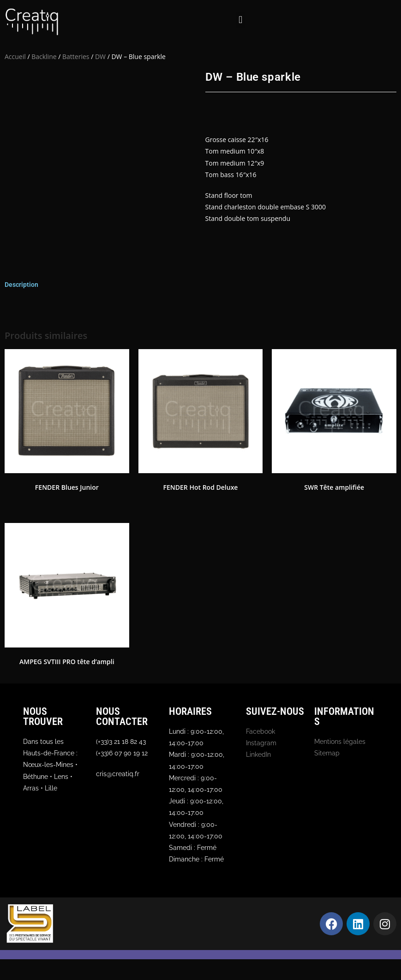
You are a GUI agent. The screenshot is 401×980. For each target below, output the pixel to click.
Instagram (261, 743)
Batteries (76, 56)
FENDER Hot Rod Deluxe (201, 487)
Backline (44, 56)
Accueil (15, 56)
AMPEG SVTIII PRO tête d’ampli (67, 662)
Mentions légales (340, 742)
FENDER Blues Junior (67, 487)
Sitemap (327, 753)
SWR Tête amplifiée (334, 487)
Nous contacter (122, 716)
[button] (241, 20)
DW (100, 56)
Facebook (260, 731)
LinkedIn (258, 754)
